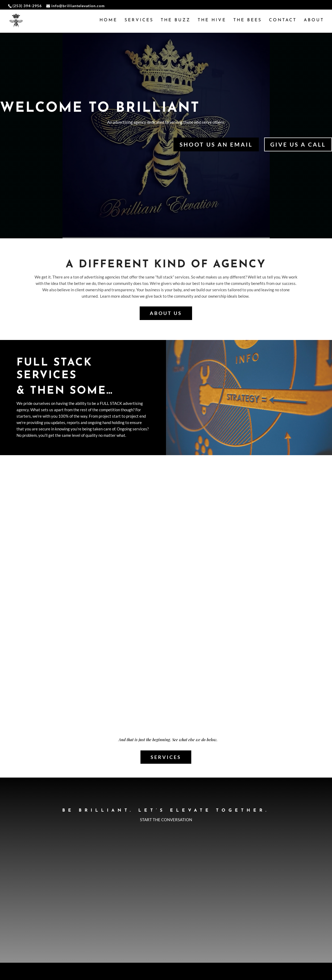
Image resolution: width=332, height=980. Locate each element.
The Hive (212, 21)
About (314, 21)
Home (108, 21)
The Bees (248, 21)
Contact (283, 21)
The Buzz (176, 21)
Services (139, 21)
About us (166, 310)
